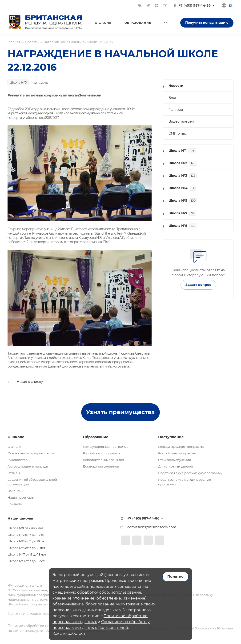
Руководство (18, 460)
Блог (173, 98)
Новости (176, 86)
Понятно (175, 576)
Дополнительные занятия (103, 460)
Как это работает (69, 634)
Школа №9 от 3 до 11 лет (26, 561)
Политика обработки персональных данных (46, 626)
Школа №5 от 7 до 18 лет (26, 548)
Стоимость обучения (175, 460)
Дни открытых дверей (176, 466)
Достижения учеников (101, 466)
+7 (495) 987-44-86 (195, 6)
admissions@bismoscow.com (152, 527)
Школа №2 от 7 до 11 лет (26, 535)
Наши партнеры (21, 497)
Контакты (15, 504)
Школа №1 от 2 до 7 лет (25, 528)
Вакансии (16, 491)
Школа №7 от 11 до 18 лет (27, 554)
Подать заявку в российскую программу (190, 473)
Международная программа (106, 447)
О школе (14, 447)
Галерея (176, 110)
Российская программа (102, 453)
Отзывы (14, 473)
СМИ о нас (178, 133)
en (231, 5)
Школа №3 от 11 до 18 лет (27, 541)
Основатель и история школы (31, 453)
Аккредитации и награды (28, 466)
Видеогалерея (181, 121)
